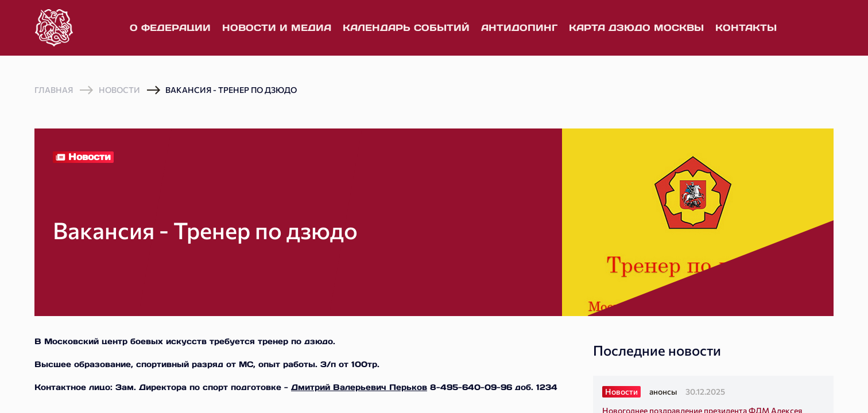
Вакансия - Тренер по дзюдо (231, 90)
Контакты (746, 28)
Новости (119, 90)
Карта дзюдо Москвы (636, 28)
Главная (54, 90)
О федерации (170, 28)
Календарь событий (406, 28)
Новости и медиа (277, 28)
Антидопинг (519, 28)
